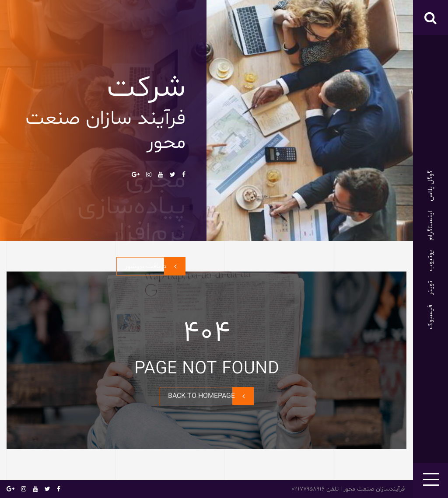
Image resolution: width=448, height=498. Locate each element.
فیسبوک (430, 317)
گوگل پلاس (430, 186)
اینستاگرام (430, 226)
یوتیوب (430, 261)
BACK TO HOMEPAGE (211, 396)
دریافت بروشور (155, 266)
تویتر (430, 288)
